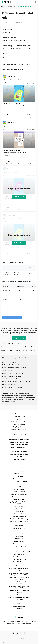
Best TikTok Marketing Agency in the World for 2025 (19, 587)
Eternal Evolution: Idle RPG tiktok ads (5, 350)
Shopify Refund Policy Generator (19, 445)
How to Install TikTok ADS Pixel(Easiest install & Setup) (19, 598)
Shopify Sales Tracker (19, 417)
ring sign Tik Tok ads (8, 370)
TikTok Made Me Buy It (19, 506)
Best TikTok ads (19, 536)
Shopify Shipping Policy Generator (19, 454)
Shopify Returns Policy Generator (19, 452)
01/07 (25, 562)
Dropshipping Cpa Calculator (19, 432)
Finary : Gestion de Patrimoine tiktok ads (12, 350)
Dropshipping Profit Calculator (19, 437)
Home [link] (2, 7)
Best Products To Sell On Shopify (19, 519)
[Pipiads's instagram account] (24, 634)
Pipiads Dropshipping (19, 499)
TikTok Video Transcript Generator (19, 482)
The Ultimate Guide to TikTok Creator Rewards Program (19, 578)
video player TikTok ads (9, 362)
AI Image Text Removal (19, 492)
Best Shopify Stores (19, 509)
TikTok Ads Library (19, 476)
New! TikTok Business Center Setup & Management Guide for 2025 (19, 574)
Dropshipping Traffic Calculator (19, 429)
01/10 (25, 559)
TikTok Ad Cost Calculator (19, 435)
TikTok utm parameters (19, 419)
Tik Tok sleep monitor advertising (12, 376)
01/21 (13, 559)
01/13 (19, 559)
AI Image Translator (19, 489)
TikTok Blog (19, 531)
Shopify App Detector (19, 427)
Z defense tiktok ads (12, 347)
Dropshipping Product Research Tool (19, 497)
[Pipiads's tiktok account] (21, 634)
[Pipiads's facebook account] (14, 634)
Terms (17, 638)
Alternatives (19, 484)
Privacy (13, 638)
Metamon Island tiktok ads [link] (25, 7)
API (19, 611)
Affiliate (19, 462)
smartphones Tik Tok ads (10, 379)
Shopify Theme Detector (19, 424)
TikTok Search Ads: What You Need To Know (19, 570)
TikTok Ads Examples (19, 528)
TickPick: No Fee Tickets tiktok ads (26, 350)
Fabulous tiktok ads (33, 347)
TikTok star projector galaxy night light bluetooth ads (18, 382)
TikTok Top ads (19, 534)
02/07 (13, 557)
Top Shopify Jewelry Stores (19, 514)
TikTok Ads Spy (19, 471)
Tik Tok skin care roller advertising (12, 373)
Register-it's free (19, 197)
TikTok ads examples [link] (11, 7)
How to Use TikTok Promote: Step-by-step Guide (19, 583)
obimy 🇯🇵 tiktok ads (33, 350)
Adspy (19, 469)
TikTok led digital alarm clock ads (12, 387)
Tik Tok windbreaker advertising (12, 365)
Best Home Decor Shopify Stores (19, 521)
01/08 (19, 562)
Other (28, 551)
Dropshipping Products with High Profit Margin (19, 503)
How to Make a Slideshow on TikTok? (19, 595)
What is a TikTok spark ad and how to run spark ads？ (19, 591)
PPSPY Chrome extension (19, 459)
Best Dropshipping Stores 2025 (19, 494)
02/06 (19, 557)
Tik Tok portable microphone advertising (14, 368)
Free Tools (19, 457)
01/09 (13, 562)
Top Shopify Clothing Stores (19, 516)
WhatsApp (19, 609)
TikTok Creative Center (19, 479)
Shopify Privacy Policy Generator (19, 442)
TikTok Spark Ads (19, 474)
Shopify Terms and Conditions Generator (19, 448)
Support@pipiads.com (19, 606)
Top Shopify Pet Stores (19, 511)
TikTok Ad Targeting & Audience (19, 422)
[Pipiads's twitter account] (17, 634)
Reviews (19, 487)
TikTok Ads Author (19, 539)
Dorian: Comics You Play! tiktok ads (5, 347)
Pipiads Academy (19, 541)
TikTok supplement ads (9, 384)
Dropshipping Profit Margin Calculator (19, 440)
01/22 (25, 557)
